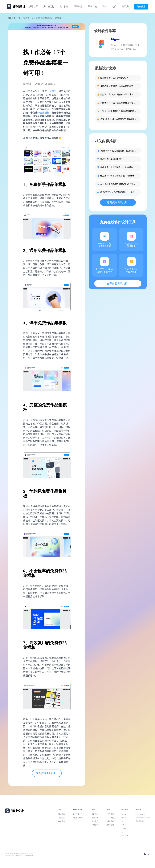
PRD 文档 (62, 821)
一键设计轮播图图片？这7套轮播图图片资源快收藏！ (119, 111)
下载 (104, 7)
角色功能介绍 (78, 814)
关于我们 (126, 7)
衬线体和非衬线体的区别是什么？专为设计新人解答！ (119, 103)
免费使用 (141, 6)
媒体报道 (111, 825)
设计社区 (33, 7)
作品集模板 (43, 113)
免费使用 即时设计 (118, 202)
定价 (114, 7)
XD (123, 825)
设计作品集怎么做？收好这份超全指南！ (119, 184)
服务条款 (95, 821)
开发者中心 (96, 825)
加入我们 (111, 818)
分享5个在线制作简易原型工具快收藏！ (118, 119)
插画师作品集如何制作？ (112, 159)
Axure (123, 828)
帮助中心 (78, 7)
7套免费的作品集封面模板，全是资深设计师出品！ (119, 151)
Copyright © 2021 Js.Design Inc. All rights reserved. (19, 856)
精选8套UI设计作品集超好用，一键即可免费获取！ (119, 192)
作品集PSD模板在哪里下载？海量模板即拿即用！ (119, 176)
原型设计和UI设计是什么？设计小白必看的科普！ (119, 95)
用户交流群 (140, 821)
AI (122, 832)
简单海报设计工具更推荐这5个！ (115, 78)
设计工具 (62, 814)
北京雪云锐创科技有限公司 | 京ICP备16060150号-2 (20, 854)
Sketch (124, 818)
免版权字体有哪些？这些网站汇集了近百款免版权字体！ (119, 86)
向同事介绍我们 (78, 818)
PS (122, 821)
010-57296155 (140, 814)
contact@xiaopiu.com (143, 818)
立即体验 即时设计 (47, 773)
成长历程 (111, 821)
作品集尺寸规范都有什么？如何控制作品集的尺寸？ (119, 167)
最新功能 (92, 7)
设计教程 (64, 7)
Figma (116, 39)
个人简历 (52, 91)
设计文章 (12, 18)
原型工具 (62, 818)
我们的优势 (49, 7)
